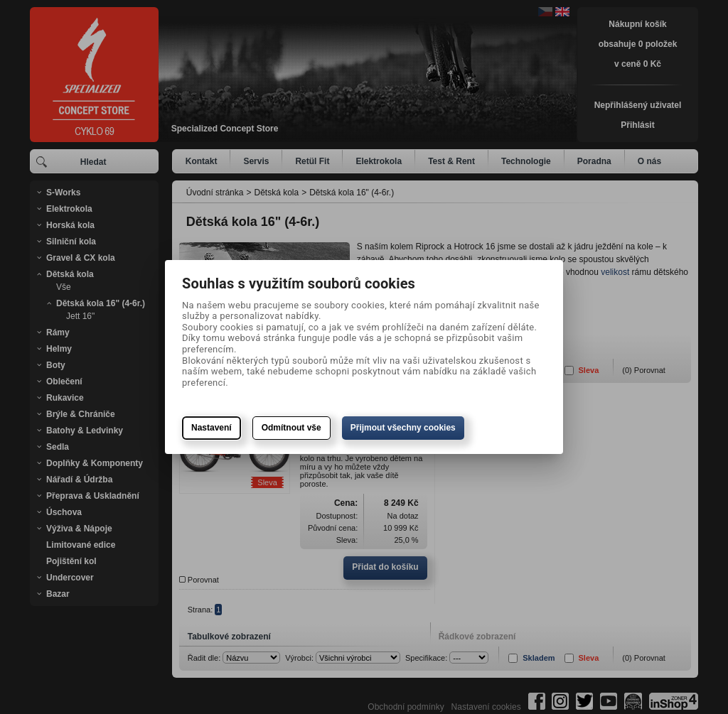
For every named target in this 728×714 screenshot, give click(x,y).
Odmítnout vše (291, 428)
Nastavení (212, 428)
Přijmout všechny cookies (403, 428)
